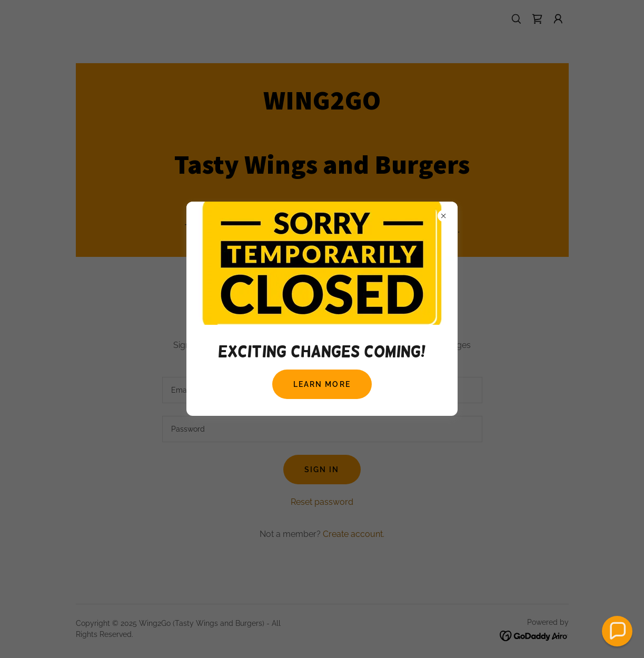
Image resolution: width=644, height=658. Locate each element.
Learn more (322, 384)
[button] (617, 631)
